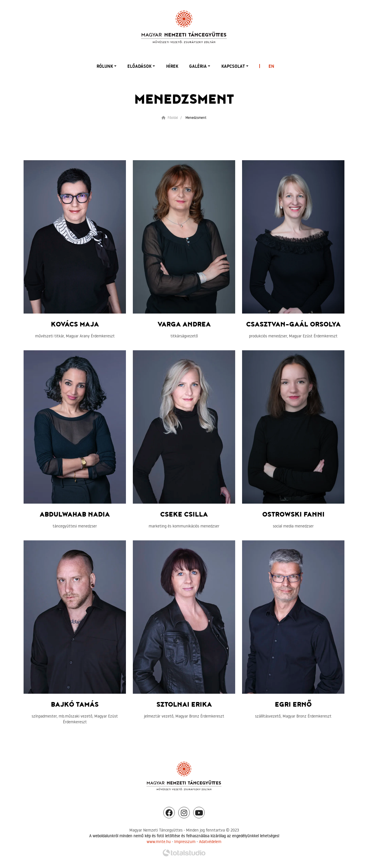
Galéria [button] (198, 66)
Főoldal (170, 118)
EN (271, 66)
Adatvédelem (210, 842)
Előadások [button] (139, 66)
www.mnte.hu (159, 842)
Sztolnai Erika (184, 705)
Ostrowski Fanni (293, 515)
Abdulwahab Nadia (75, 515)
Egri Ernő (293, 705)
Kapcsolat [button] (233, 66)
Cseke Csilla (184, 515)
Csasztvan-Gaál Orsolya (293, 324)
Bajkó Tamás (75, 705)
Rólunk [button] (105, 66)
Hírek (172, 66)
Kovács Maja (75, 324)
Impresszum (185, 842)
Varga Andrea (184, 324)
